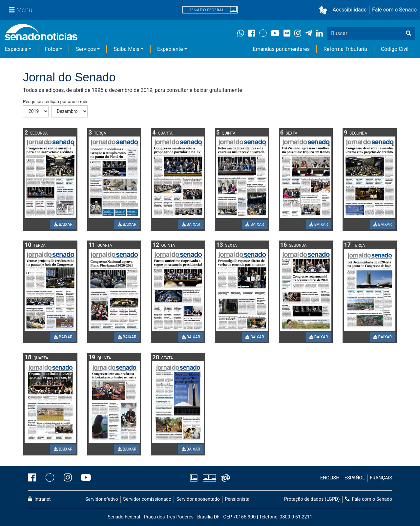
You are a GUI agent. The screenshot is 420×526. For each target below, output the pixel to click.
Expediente (170, 49)
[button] (324, 10)
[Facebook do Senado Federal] (34, 478)
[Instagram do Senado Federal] (68, 478)
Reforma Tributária (345, 49)
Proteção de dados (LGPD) (312, 499)
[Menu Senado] (21, 10)
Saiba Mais (126, 49)
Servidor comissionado (147, 499)
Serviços (86, 49)
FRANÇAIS (381, 478)
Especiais (16, 49)
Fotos (52, 49)
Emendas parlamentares (281, 49)
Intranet (39, 499)
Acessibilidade (350, 10)
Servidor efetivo (102, 499)
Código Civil (395, 49)
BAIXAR (63, 224)
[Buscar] (409, 33)
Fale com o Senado (394, 10)
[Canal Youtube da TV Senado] (84, 478)
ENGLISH (330, 478)
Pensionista (237, 499)
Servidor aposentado (198, 499)
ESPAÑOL (355, 478)
